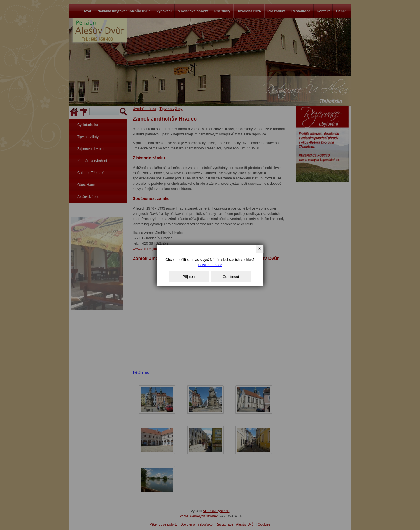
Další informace (210, 265)
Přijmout (189, 277)
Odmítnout (231, 277)
